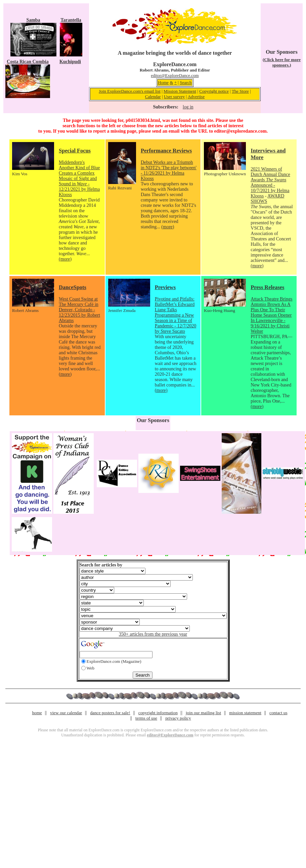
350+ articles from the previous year (153, 634)
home (37, 713)
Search (186, 82)
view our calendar (66, 713)
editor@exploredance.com (240, 131)
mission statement (245, 713)
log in (188, 107)
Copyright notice (214, 91)
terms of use (146, 718)
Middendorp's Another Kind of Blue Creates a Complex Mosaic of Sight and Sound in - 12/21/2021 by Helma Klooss (79, 178)
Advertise (196, 97)
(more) (65, 259)
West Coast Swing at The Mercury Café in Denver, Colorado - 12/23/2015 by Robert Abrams (79, 310)
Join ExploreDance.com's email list (130, 91)
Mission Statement (180, 91)
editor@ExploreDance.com (175, 75)
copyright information (158, 713)
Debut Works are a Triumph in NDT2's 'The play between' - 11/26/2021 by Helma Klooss (169, 170)
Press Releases (267, 287)
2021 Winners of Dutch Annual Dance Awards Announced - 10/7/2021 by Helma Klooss (270, 182)
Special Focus (75, 151)
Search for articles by (101, 565)
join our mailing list (203, 713)
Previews (165, 287)
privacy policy (178, 718)
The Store (240, 91)
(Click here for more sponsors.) (282, 62)
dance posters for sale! (110, 713)
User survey (174, 97)
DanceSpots (73, 287)
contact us (278, 713)
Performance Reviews (166, 151)
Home (163, 82)
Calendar (153, 97)
